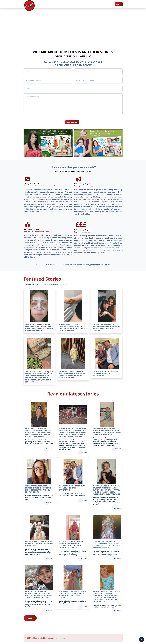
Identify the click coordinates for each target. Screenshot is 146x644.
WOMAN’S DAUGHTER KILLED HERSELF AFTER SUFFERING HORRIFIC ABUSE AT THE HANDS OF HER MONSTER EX (107, 327)
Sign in (119, 4)
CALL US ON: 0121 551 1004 (86, 62)
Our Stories (66, 4)
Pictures (75, 4)
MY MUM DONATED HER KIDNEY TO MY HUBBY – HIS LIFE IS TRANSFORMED (106, 374)
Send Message (72, 122)
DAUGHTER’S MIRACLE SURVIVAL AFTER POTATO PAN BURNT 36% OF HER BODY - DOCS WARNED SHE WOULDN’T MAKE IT (72, 375)
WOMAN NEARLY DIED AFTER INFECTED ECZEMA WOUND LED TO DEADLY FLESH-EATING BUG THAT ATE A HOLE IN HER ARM (73, 327)
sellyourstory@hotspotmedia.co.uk (94, 265)
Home (48, 4)
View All (30, 618)
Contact (83, 4)
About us (56, 4)
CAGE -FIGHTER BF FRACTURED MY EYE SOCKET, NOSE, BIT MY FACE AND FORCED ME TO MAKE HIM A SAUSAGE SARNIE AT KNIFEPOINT (39, 327)
